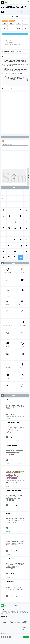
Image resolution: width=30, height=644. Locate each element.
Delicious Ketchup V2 (11, 582)
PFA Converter (3, 621)
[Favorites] (6, 12)
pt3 (12, 26)
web (12, 21)
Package (23, 606)
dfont (18, 29)
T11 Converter (17, 623)
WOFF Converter (18, 620)
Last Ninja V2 (9, 513)
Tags (19, 606)
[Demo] (10, 12)
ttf (5, 21)
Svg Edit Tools (10, 619)
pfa (25, 24)
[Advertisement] (15, 114)
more (21, 257)
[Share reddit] (3, 637)
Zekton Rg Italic (10, 559)
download (15, 34)
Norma (10, 48)
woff (5, 24)
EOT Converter (10, 620)
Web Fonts (7, 606)
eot (25, 21)
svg (18, 21)
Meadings (8, 536)
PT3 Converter (17, 621)
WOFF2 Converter (25, 620)
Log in (21, 2)
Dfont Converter (25, 623)
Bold (13, 48)
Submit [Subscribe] (26, 637)
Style (16, 606)
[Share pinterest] (8, 637)
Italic (18, 48)
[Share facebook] (1, 637)
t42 (5, 29)
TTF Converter (17, 619)
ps (18, 26)
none (25, 29)
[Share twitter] (6, 637)
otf (18, 24)
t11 (12, 29)
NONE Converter (4, 624)
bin (5, 26)
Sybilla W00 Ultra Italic (11, 445)
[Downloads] (11, 414)
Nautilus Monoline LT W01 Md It (13, 491)
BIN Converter (10, 621)
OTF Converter (25, 619)
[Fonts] (28, 12)
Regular (11, 41)
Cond (16, 48)
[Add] (2, 12)
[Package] (19, 12)
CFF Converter (3, 623)
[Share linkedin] (10, 637)
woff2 (12, 24)
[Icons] (23, 12)
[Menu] (14, 2)
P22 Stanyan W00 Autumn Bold (13, 422)
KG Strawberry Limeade (11, 400)
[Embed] (16, 414)
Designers (12, 606)
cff (25, 26)
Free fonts (2, 2)
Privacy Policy (17, 624)
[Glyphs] (15, 12)
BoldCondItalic (22, 48)
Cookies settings (25, 624)
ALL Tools (10, 624)
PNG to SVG (3, 619)
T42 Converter (10, 623)
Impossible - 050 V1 (10, 468)
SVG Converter (3, 620)
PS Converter (24, 621)
